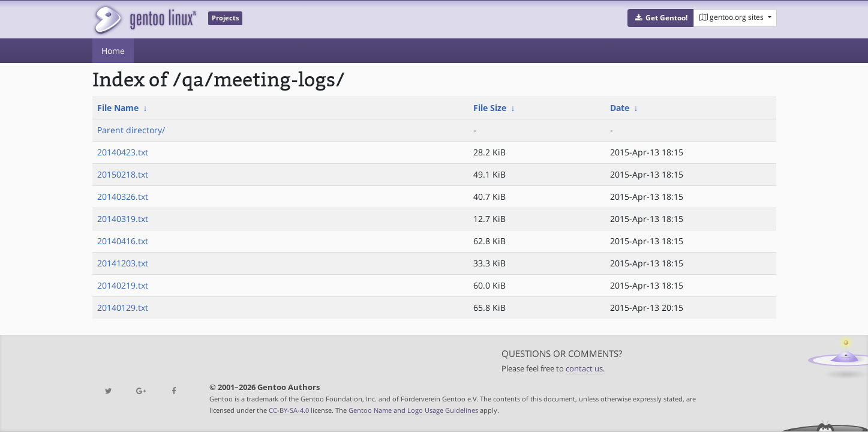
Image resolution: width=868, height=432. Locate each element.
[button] (661, 18)
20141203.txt (123, 263)
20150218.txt (123, 174)
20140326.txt (123, 196)
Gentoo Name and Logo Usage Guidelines (413, 410)
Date (620, 108)
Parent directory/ (131, 130)
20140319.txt (123, 219)
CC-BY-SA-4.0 (289, 410)
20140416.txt (123, 241)
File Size (490, 108)
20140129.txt (123, 307)
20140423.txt (123, 152)
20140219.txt (123, 285)
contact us (584, 369)
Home (113, 51)
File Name (118, 108)
